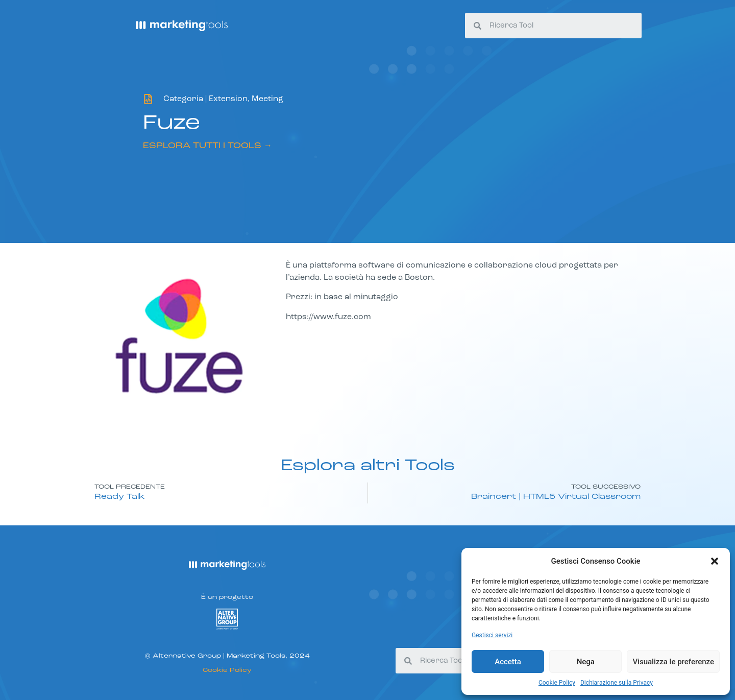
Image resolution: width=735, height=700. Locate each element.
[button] (715, 561)
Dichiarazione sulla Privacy (617, 683)
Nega (586, 662)
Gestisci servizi (492, 635)
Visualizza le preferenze (673, 662)
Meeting (267, 99)
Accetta (508, 662)
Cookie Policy (557, 683)
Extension (228, 99)
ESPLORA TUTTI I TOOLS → (207, 146)
